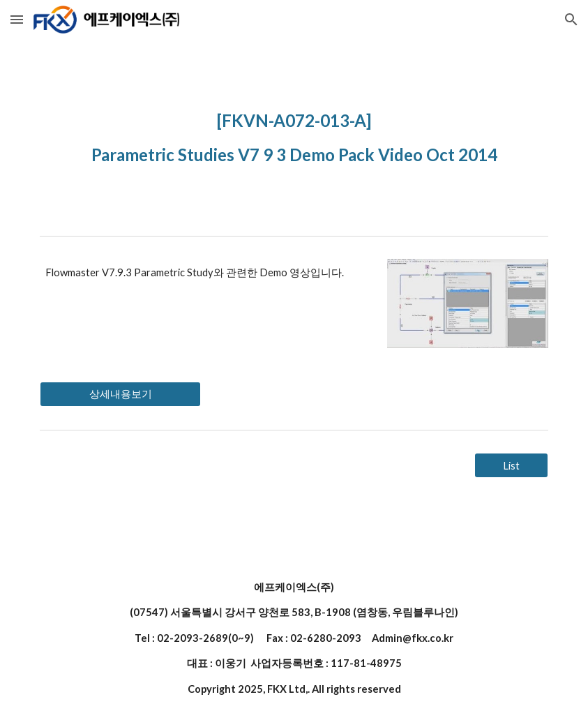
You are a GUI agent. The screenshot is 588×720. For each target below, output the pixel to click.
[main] (294, 134)
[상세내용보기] (120, 394)
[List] (511, 465)
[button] (17, 19)
